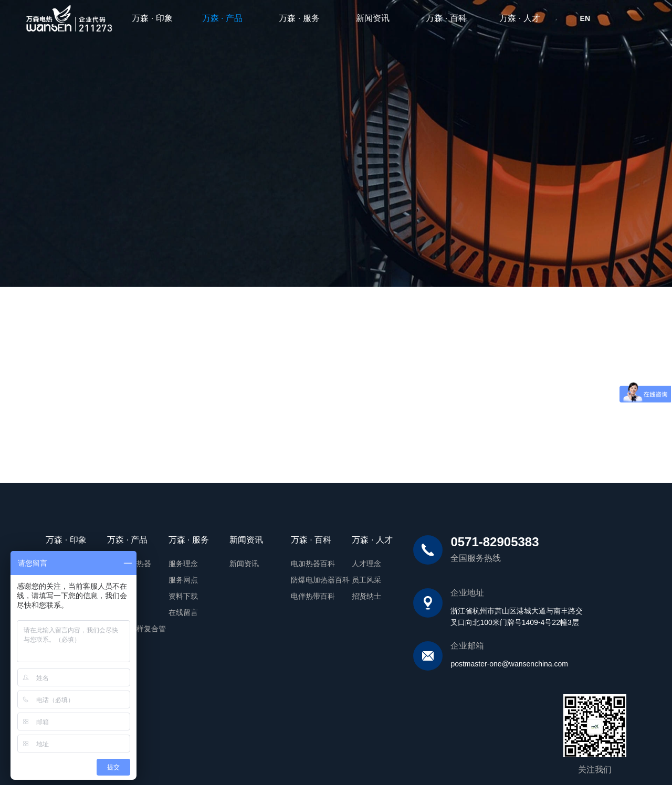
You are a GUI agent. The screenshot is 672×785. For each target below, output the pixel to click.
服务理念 (158, 563)
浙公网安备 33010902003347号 (272, 759)
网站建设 (581, 758)
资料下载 (158, 595)
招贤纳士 (342, 595)
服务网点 (158, 579)
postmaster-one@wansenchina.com (485, 663)
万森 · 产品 (227, 18)
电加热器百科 (288, 563)
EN (585, 18)
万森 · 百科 (446, 18)
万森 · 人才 (519, 18)
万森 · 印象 (152, 18)
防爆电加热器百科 (295, 579)
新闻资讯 (373, 18)
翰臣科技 (612, 758)
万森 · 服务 (299, 18)
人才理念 (342, 563)
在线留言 (158, 610)
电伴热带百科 (288, 595)
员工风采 (342, 579)
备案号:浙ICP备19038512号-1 (178, 758)
